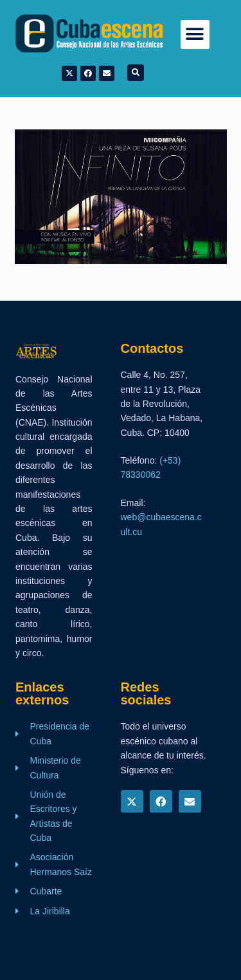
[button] (195, 34)
